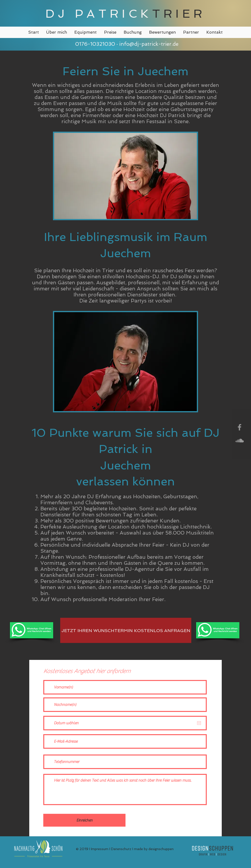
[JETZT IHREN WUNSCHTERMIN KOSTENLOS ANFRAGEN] (126, 630)
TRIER (179, 14)
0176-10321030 (94, 44)
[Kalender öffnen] (199, 723)
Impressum (100, 849)
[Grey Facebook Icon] (240, 427)
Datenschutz (121, 849)
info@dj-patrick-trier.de (149, 44)
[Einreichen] (84, 820)
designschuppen (161, 849)
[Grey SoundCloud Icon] (240, 441)
